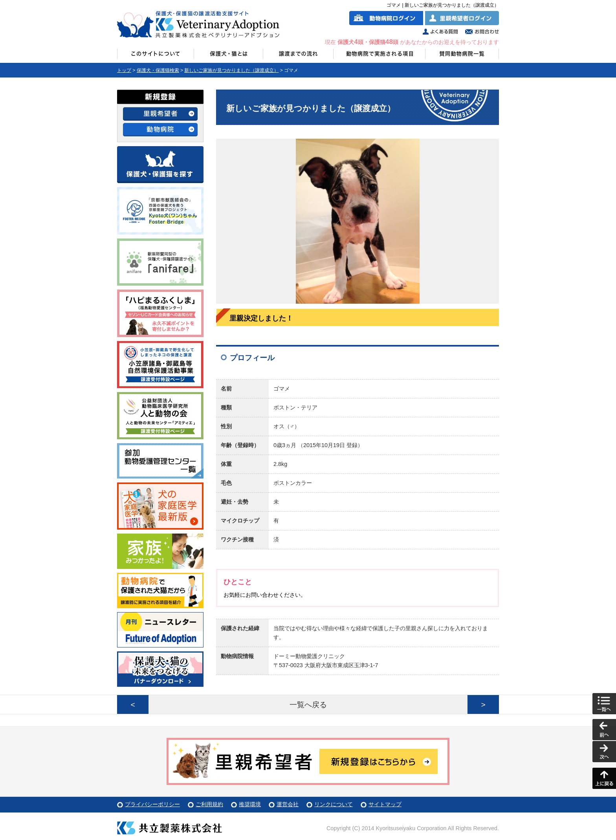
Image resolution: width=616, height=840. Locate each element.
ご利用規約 (209, 804)
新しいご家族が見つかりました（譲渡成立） (231, 70)
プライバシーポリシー (152, 804)
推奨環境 (250, 804)
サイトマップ (385, 804)
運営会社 (288, 804)
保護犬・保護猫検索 (158, 70)
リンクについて (334, 804)
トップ (124, 70)
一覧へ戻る (308, 705)
